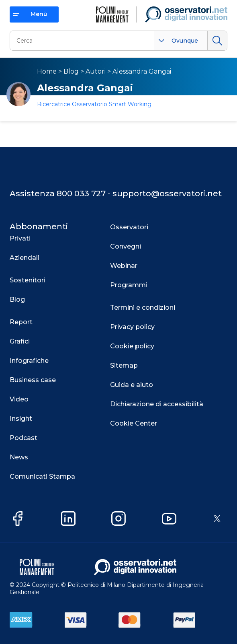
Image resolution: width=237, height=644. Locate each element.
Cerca (217, 41)
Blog (71, 71)
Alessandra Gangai (142, 71)
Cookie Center (134, 423)
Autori (96, 71)
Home (47, 71)
